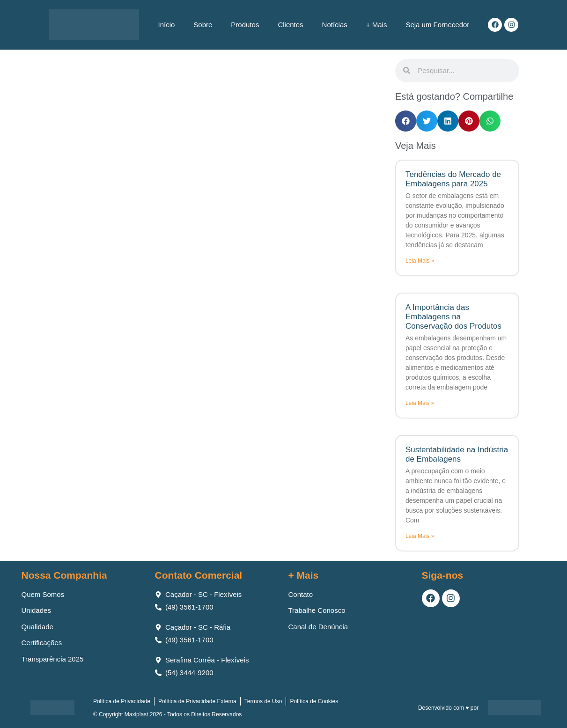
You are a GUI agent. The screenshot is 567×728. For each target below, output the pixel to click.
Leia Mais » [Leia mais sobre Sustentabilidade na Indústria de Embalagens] (420, 536)
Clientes (290, 25)
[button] (406, 121)
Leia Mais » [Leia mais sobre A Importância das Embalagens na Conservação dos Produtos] (420, 403)
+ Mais (377, 25)
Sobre (203, 25)
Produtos (245, 25)
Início (166, 25)
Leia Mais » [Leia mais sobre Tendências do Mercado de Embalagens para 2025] (420, 261)
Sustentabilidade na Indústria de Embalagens (457, 454)
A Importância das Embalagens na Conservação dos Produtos (453, 317)
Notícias (335, 25)
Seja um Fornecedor (437, 25)
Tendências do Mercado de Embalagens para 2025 (453, 179)
